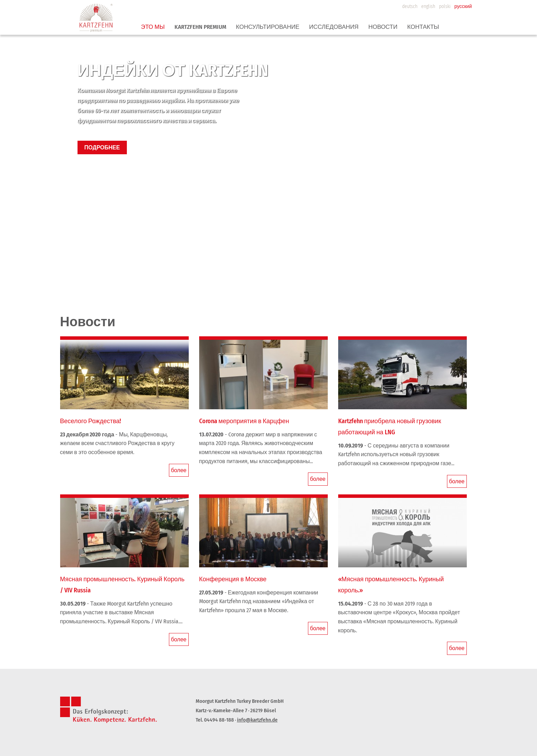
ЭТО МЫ (153, 27)
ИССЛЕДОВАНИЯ (334, 27)
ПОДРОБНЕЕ (102, 147)
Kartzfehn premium (200, 27)
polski (445, 6)
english (428, 6)
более (179, 470)
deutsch (410, 6)
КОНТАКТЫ (423, 27)
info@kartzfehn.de (257, 720)
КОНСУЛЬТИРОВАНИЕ (268, 27)
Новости (383, 27)
